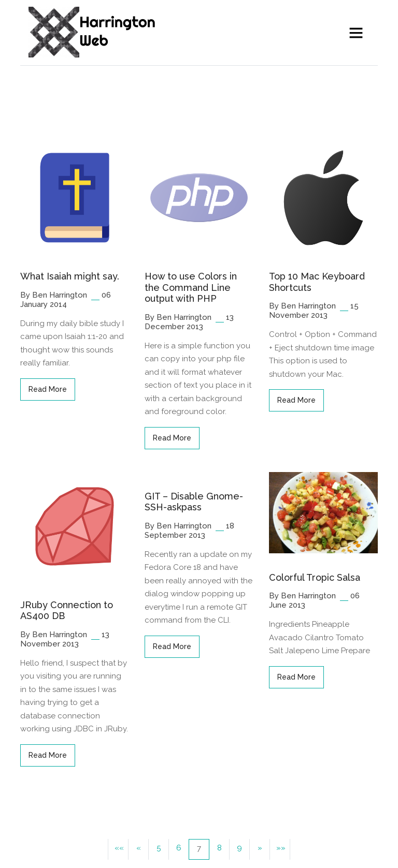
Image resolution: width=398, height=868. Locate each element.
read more (48, 389)
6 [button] (179, 848)
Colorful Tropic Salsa (315, 577)
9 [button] (239, 848)
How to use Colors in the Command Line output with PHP (191, 287)
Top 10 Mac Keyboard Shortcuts (317, 282)
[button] (118, 849)
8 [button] (219, 848)
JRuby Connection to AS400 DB (67, 610)
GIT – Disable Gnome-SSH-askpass (194, 502)
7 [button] (199, 848)
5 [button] (159, 848)
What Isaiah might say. (70, 276)
